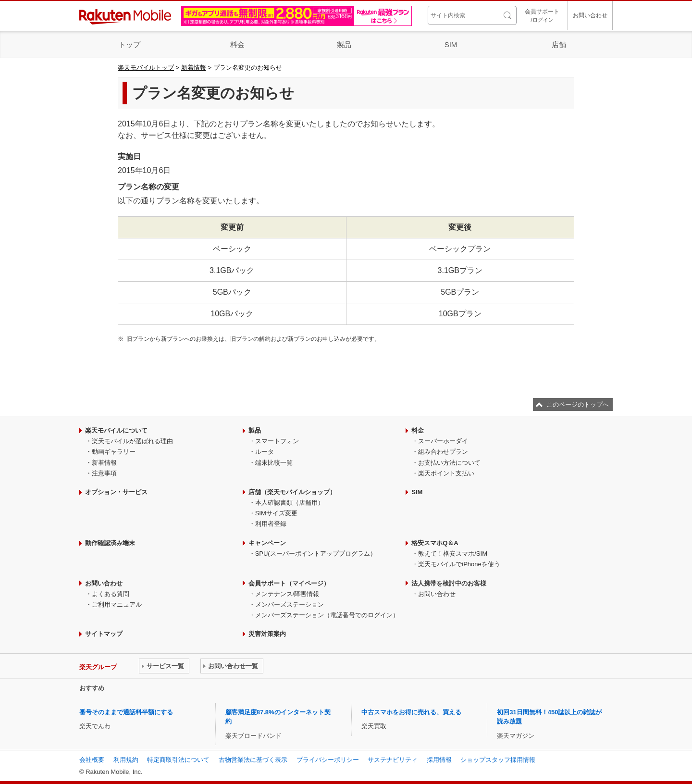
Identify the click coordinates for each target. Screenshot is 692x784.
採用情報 (439, 760)
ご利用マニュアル (117, 604)
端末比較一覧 (274, 463)
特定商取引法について (178, 760)
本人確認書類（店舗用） (290, 503)
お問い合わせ (590, 15)
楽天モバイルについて (116, 430)
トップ (130, 44)
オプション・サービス (116, 492)
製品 (344, 44)
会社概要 (92, 760)
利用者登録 (271, 524)
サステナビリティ (393, 760)
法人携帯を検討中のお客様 (449, 583)
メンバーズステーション (290, 604)
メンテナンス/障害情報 (287, 594)
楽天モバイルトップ (146, 68)
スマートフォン (277, 441)
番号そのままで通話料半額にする (126, 712)
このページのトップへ (578, 404)
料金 (237, 44)
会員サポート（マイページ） (289, 583)
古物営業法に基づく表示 (253, 760)
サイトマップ (104, 634)
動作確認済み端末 (110, 543)
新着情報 (194, 68)
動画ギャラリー (114, 452)
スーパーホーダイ (443, 441)
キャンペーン (267, 543)
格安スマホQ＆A (435, 543)
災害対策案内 (267, 634)
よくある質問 (111, 594)
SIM (451, 44)
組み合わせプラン (443, 452)
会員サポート (542, 16)
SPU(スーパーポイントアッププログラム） (316, 554)
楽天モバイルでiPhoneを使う (459, 564)
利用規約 (126, 760)
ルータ (265, 452)
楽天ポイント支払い (446, 473)
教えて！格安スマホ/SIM (453, 554)
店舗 (559, 44)
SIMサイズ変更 (276, 513)
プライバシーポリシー (328, 760)
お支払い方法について (449, 463)
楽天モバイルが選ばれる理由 (132, 441)
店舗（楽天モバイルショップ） (292, 492)
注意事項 (104, 473)
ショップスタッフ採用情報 (498, 760)
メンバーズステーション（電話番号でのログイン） (327, 615)
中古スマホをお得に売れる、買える (411, 712)
